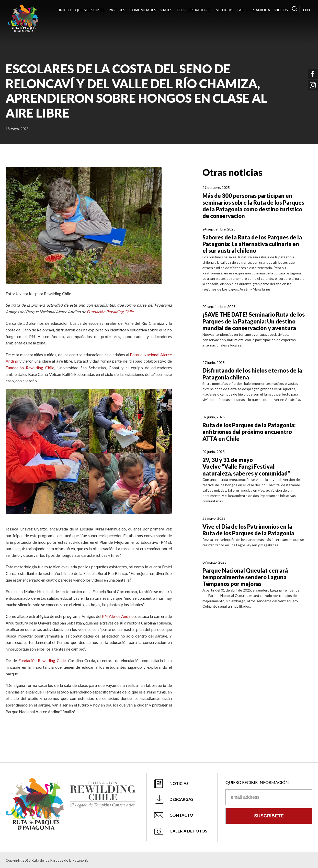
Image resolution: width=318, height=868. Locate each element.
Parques (117, 10)
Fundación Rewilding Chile (110, 312)
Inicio (65, 10)
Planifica (261, 10)
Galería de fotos (188, 831)
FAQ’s (242, 10)
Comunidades (143, 10)
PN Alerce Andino (118, 616)
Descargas (181, 799)
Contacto (181, 815)
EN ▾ (307, 10)
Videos (281, 10)
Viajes (166, 10)
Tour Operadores (194, 10)
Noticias (225, 10)
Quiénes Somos (90, 10)
